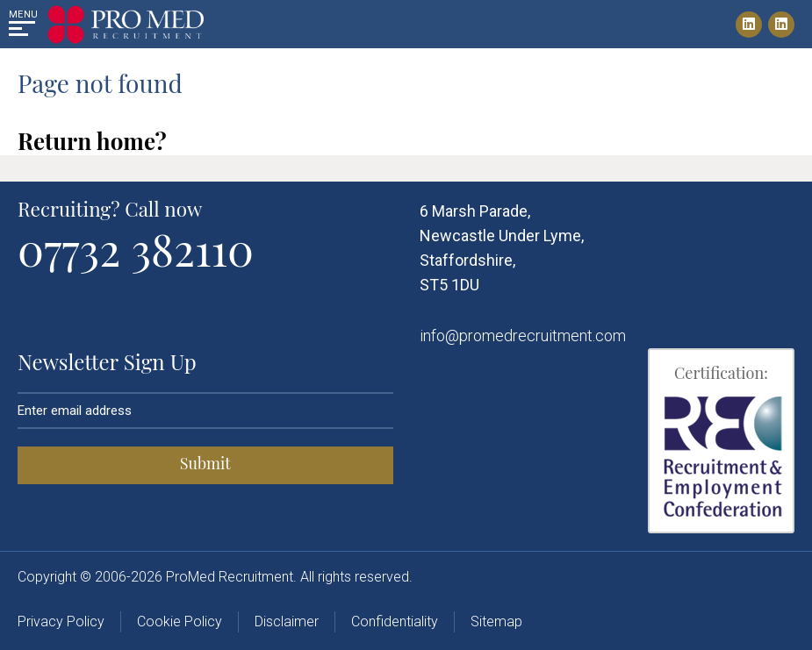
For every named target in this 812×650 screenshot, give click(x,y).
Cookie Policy (180, 621)
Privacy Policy (61, 621)
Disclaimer (287, 621)
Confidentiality (395, 621)
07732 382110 (136, 249)
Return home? (92, 141)
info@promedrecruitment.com (523, 336)
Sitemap (496, 621)
